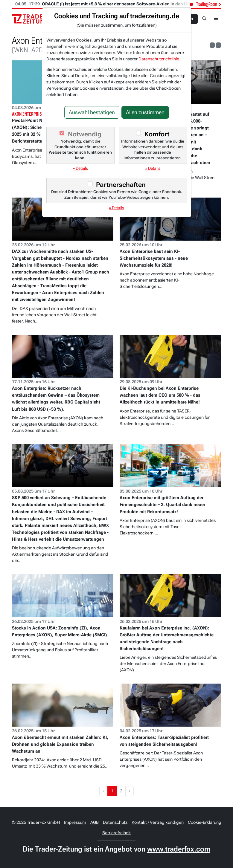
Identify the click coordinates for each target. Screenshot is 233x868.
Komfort (157, 134)
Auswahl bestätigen (92, 112)
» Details (80, 168)
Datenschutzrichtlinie (159, 59)
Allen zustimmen (145, 112)
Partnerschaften (121, 185)
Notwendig (85, 134)
